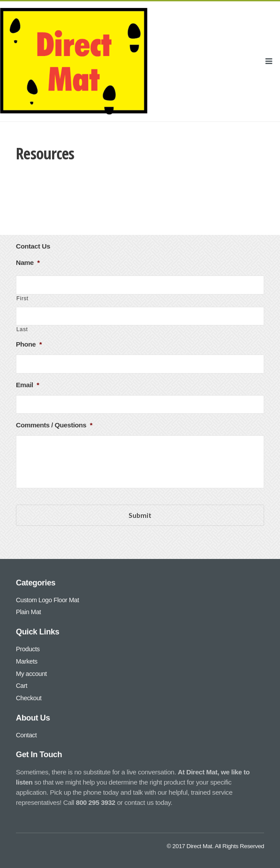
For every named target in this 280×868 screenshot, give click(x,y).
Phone (29, 344)
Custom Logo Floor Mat (47, 600)
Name (28, 262)
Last (22, 329)
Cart (22, 686)
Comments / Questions (54, 425)
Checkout (29, 698)
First (22, 298)
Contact (26, 735)
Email (28, 385)
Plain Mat (28, 612)
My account (31, 673)
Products (28, 649)
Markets (27, 661)
